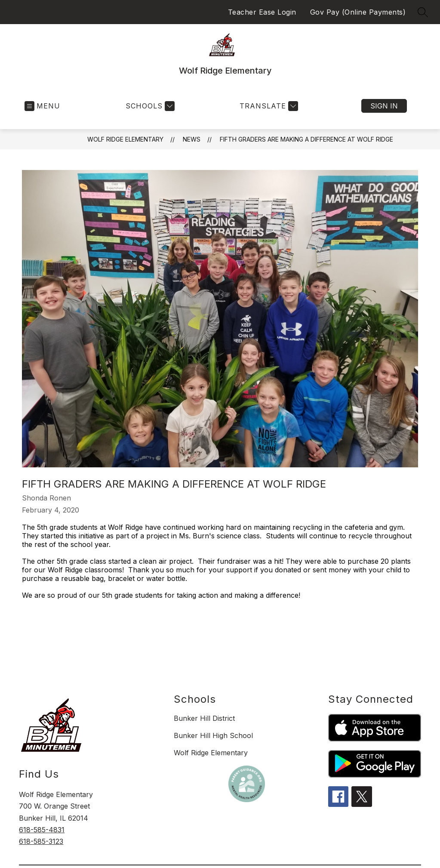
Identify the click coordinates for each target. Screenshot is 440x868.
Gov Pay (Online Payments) (358, 12)
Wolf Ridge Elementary (125, 139)
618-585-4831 (42, 830)
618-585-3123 (41, 841)
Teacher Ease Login (262, 12)
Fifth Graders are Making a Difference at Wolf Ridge (306, 139)
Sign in (384, 106)
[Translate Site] (268, 106)
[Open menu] (42, 106)
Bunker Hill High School (213, 735)
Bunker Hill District (204, 718)
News (192, 139)
